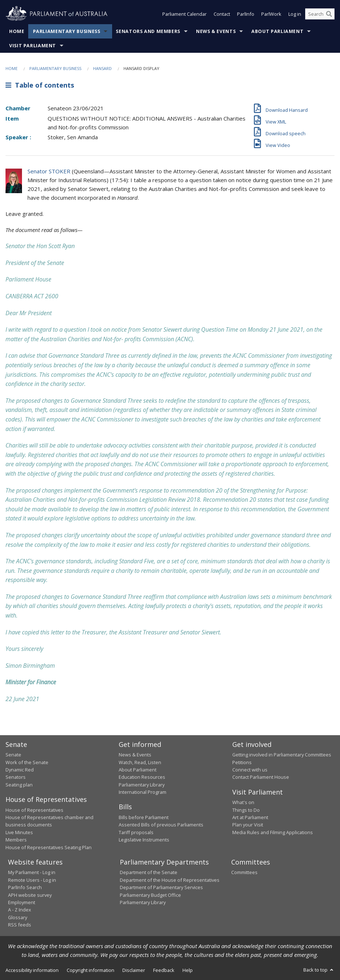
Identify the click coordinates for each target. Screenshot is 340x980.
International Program (143, 792)
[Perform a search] (329, 14)
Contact (222, 14)
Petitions (242, 762)
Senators (16, 777)
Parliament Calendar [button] (184, 14)
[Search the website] (320, 14)
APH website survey (30, 895)
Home (17, 31)
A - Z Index (20, 910)
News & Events (216, 31)
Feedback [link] (164, 970)
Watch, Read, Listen (140, 762)
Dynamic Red (20, 770)
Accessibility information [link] (32, 970)
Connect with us (250, 770)
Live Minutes (19, 832)
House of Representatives (34, 810)
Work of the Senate (27, 762)
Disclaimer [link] (134, 970)
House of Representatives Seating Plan (49, 847)
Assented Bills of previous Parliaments (161, 825)
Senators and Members (148, 31)
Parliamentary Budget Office (150, 895)
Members (16, 840)
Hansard (102, 68)
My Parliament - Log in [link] (32, 872)
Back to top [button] (319, 970)
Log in (295, 14)
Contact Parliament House (261, 777)
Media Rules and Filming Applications (273, 832)
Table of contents (40, 85)
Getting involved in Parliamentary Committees (282, 755)
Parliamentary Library (142, 785)
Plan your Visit (248, 825)
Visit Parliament (33, 46)
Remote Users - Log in (32, 880)
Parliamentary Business (67, 31)
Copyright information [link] (90, 970)
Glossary (18, 917)
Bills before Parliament (144, 817)
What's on (243, 802)
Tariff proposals (136, 832)
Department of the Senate (149, 872)
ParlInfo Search (25, 887)
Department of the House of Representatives (170, 880)
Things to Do (246, 810)
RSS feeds (20, 925)
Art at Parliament (250, 817)
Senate (13, 755)
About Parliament (277, 31)
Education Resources (142, 777)
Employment (22, 902)
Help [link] (188, 970)
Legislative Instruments (144, 840)
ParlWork (271, 14)
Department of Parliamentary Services (161, 887)
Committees (244, 872)
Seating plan (19, 785)
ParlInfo (246, 14)
